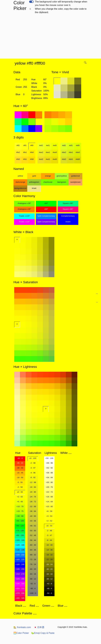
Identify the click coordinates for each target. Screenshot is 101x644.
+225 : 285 (20, 579)
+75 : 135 (20, 531)
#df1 (71, 145)
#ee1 (48, 152)
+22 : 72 (49, 492)
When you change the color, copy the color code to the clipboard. (61, 11)
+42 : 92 (49, 468)
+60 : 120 (20, 526)
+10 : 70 (20, 506)
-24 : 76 (33, 497)
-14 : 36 (49, 550)
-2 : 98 (33, 463)
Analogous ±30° (24, 203)
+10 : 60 (49, 506)
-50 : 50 (33, 531)
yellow (20, 176)
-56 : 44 (33, 540)
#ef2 (41, 145)
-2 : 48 (49, 531)
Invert (68, 222)
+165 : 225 (20, 559)
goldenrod (75, 176)
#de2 (64, 152)
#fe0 (32, 152)
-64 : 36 (33, 550)
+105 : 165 (20, 540)
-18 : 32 (49, 555)
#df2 (64, 145)
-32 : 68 (33, 506)
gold (34, 176)
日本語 (39, 627)
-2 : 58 (20, 487)
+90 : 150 (20, 535)
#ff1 (25, 145)
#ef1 (48, 145)
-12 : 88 (33, 482)
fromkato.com (22, 627)
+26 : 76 (49, 487)
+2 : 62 (20, 497)
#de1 (71, 152)
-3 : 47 (49, 535)
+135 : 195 (20, 550)
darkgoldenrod (20, 188)
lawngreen (62, 182)
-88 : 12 (33, 579)
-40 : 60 (33, 516)
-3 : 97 (33, 468)
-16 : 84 (33, 487)
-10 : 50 (20, 477)
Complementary (68, 216)
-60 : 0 (20, 458)
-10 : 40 (49, 545)
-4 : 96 (33, 473)
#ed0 (55, 159)
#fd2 (18, 159)
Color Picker (21, 633)
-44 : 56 (33, 521)
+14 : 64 (49, 502)
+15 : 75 (20, 511)
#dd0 (78, 159)
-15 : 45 (20, 473)
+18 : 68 (49, 497)
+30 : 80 (49, 482)
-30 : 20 (49, 569)
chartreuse (48, 182)
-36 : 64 (33, 511)
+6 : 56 (49, 511)
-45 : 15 (20, 463)
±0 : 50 (49, 526)
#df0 (78, 145)
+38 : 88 (49, 473)
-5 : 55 (20, 482)
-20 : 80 (33, 492)
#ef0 (55, 145)
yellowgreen (34, 182)
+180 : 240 (20, 564)
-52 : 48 (33, 535)
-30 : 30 (20, 468)
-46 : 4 (49, 588)
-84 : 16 (33, 574)
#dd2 (64, 159)
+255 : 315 (20, 588)
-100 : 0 (33, 593)
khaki (34, 188)
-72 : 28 (33, 559)
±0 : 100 (33, 458)
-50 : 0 (49, 593)
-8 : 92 (33, 477)
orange (48, 176)
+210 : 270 (20, 574)
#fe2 (18, 152)
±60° (46, 203)
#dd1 (71, 159)
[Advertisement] (51, 37)
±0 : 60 (20, 492)
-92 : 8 (33, 584)
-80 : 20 (33, 569)
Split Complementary (46, 216)
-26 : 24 (49, 564)
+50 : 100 (49, 458)
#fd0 (32, 159)
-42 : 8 (49, 584)
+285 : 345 (20, 598)
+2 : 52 (49, 521)
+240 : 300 (20, 584)
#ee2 (41, 152)
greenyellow (62, 176)
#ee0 (55, 152)
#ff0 (32, 145)
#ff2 (18, 145)
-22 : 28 (49, 559)
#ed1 (48, 159)
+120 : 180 (20, 545)
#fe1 (25, 152)
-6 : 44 (49, 540)
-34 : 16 (49, 574)
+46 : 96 (49, 463)
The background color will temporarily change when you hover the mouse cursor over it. (61, 3)
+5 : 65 (20, 502)
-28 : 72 (33, 502)
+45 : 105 (20, 521)
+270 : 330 (20, 593)
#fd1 (25, 159)
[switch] (31, 2)
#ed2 (41, 159)
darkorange (20, 182)
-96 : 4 (33, 588)
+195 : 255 (20, 569)
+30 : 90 (20, 516)
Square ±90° (68, 203)
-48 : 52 (33, 526)
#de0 (78, 152)
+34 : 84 (49, 477)
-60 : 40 (33, 545)
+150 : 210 (20, 555)
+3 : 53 (49, 516)
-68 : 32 (33, 555)
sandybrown (75, 182)
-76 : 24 (33, 564)
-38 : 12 (49, 579)
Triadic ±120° (24, 216)
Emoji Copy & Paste (43, 633)
